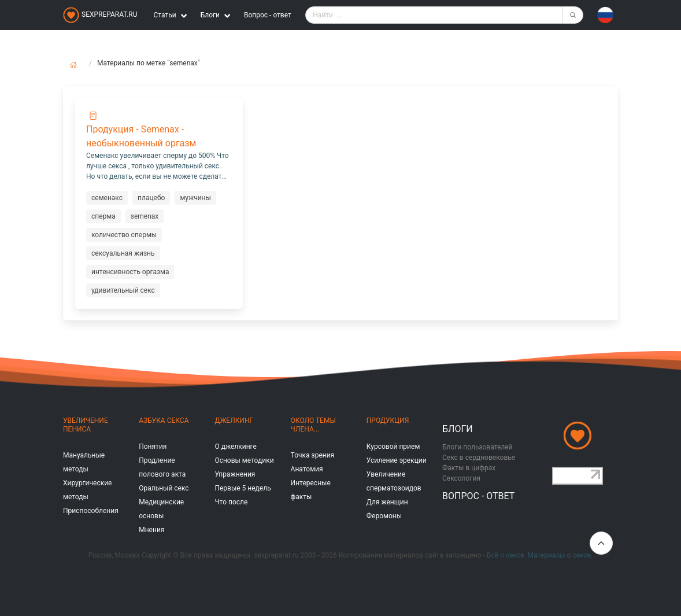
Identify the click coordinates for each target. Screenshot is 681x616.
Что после (231, 502)
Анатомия (307, 469)
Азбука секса (164, 420)
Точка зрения (313, 455)
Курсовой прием (393, 447)
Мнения (151, 530)
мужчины (195, 198)
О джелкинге (235, 447)
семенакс (107, 198)
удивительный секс (123, 290)
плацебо (151, 198)
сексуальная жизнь (123, 253)
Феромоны (384, 516)
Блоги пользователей (478, 447)
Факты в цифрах (469, 468)
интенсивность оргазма (130, 272)
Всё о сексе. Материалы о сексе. (540, 555)
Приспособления (91, 511)
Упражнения (235, 474)
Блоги (458, 429)
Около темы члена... (313, 425)
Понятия (153, 447)
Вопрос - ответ (268, 15)
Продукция (388, 420)
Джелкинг (234, 420)
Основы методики (244, 460)
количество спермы (124, 235)
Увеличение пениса (86, 425)
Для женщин (387, 502)
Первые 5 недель (243, 488)
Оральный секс (164, 488)
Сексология (461, 478)
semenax (145, 216)
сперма (103, 216)
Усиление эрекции (397, 460)
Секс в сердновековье (479, 458)
